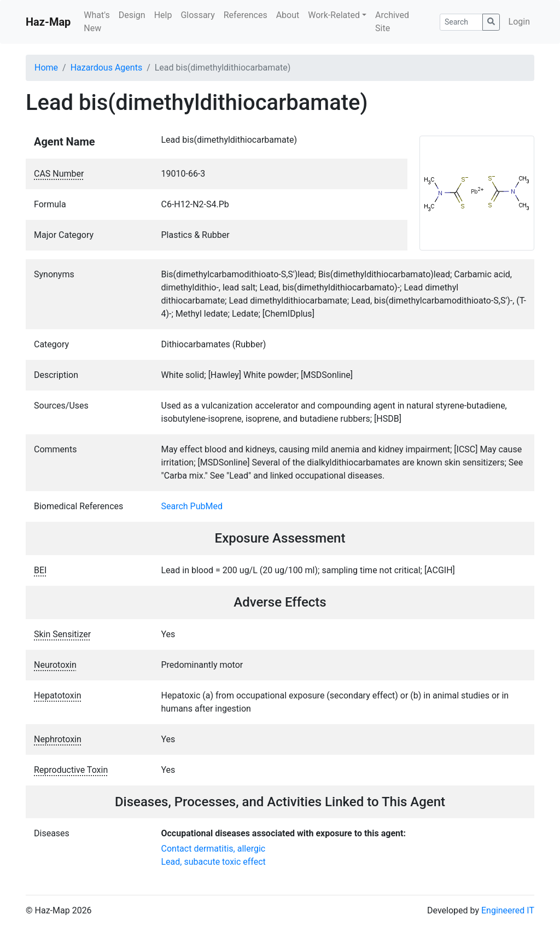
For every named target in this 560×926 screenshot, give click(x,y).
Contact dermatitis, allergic (214, 849)
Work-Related (334, 15)
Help (163, 15)
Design (132, 15)
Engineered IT (508, 910)
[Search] (461, 22)
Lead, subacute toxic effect (214, 862)
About (288, 15)
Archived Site (392, 22)
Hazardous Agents (106, 68)
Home (46, 68)
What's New (97, 22)
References (246, 15)
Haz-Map (48, 22)
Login (519, 22)
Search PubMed (192, 506)
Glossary (197, 15)
